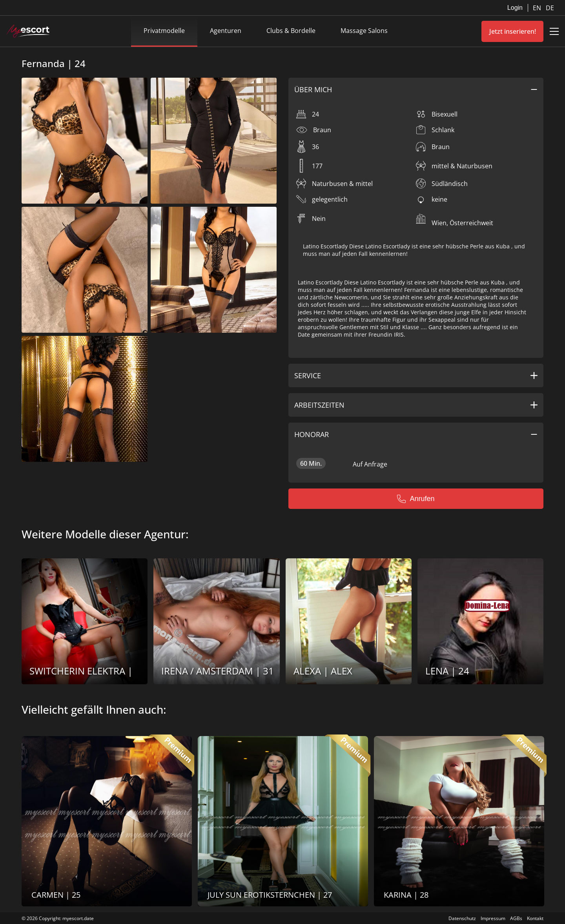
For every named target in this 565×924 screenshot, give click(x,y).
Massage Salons (364, 31)
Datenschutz (462, 918)
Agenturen (226, 31)
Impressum (493, 918)
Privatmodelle (164, 31)
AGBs (516, 918)
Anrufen (416, 499)
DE (550, 8)
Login (515, 8)
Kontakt (535, 918)
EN (538, 8)
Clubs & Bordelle (291, 31)
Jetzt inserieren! (513, 31)
